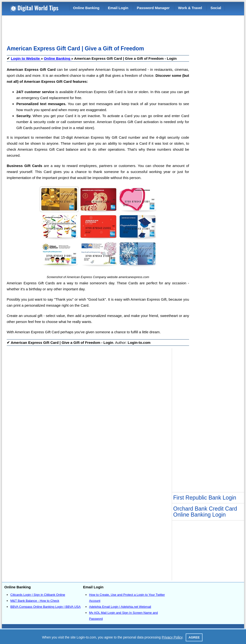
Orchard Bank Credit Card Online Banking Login (205, 512)
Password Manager (153, 8)
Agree (194, 637)
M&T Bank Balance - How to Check (35, 601)
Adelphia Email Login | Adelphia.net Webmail (120, 607)
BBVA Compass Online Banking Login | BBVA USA (46, 607)
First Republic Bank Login (205, 498)
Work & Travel (190, 8)
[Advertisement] (94, 29)
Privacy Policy (172, 637)
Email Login (118, 8)
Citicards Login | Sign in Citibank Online (38, 595)
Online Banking (86, 8)
